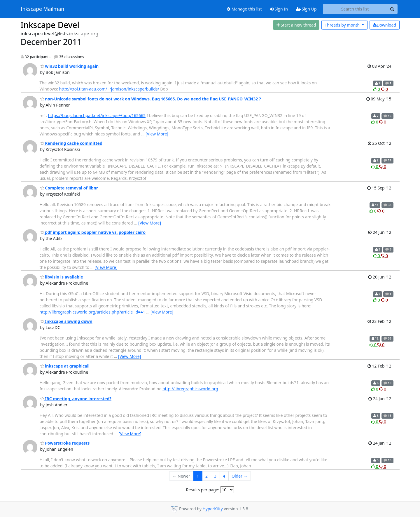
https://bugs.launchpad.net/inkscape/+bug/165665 (97, 115)
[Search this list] (355, 9)
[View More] (157, 134)
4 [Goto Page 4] (224, 476)
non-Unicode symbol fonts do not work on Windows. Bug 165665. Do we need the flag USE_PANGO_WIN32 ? (151, 99)
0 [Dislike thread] (384, 89)
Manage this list (244, 9)
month (343, 25)
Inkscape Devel (50, 25)
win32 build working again (70, 66)
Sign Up (306, 9)
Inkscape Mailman (43, 9)
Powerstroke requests (65, 443)
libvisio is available (62, 277)
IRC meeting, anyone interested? (76, 399)
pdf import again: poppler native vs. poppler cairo (93, 232)
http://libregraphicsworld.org (190, 389)
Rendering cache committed (71, 143)
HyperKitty (212, 509)
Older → (239, 476)
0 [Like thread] (377, 89)
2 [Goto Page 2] (206, 476)
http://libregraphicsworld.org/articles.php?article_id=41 (92, 312)
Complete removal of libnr (69, 188)
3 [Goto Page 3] (215, 476)
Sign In (279, 9)
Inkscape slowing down (66, 321)
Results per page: (203, 490)
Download (384, 25)
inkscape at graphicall (65, 366)
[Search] (392, 9)
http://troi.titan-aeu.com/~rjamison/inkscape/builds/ (109, 89)
